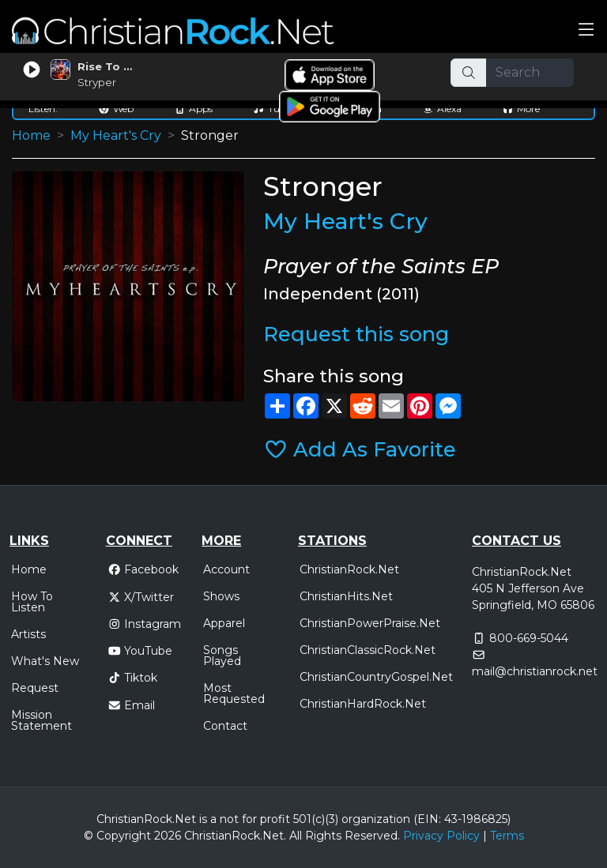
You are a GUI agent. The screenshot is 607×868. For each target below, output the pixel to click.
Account (226, 569)
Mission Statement (41, 720)
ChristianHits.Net (346, 596)
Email (132, 705)
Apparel (224, 623)
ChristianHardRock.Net (363, 704)
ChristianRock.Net (349, 569)
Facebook (143, 569)
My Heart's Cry (116, 135)
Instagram (145, 624)
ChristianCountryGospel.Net (376, 677)
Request (35, 688)
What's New (45, 661)
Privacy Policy (441, 836)
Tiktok (133, 678)
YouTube (140, 651)
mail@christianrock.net (535, 671)
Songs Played (222, 656)
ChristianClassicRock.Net (368, 650)
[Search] (530, 73)
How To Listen (32, 602)
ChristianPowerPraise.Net (370, 623)
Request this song (356, 334)
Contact (225, 726)
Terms (507, 836)
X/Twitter (141, 597)
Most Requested (234, 693)
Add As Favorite (360, 449)
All (296, 836)
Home (31, 135)
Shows (221, 596)
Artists (28, 634)
